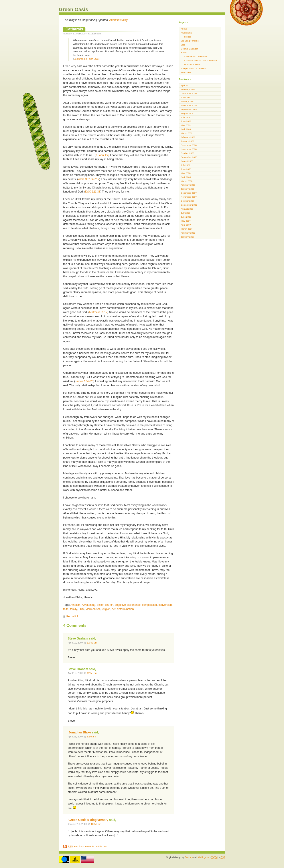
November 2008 (189, 149)
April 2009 (186, 129)
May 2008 (186, 173)
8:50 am (92, 737)
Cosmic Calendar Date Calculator (201, 61)
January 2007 (187, 237)
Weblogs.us (204, 857)
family (74, 609)
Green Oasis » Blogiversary (88, 820)
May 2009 (186, 125)
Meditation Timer (192, 65)
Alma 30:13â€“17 (89, 179)
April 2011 (186, 85)
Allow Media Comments (196, 57)
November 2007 (189, 197)
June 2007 (186, 217)
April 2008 (186, 177)
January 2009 (187, 141)
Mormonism (93, 609)
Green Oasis (73, 9)
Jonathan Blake (80, 732)
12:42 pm (92, 643)
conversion (165, 605)
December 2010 (189, 93)
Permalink (72, 616)
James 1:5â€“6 (84, 381)
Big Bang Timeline (190, 41)
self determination (123, 609)
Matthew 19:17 (98, 312)
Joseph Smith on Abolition (194, 69)
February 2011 (188, 89)
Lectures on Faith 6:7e (86, 59)
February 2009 (188, 137)
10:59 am (96, 824)
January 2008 (187, 189)
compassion (149, 605)
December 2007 (189, 193)
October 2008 (187, 153)
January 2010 (187, 101)
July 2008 (186, 165)
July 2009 (186, 117)
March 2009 (187, 133)
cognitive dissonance (128, 605)
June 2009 (186, 121)
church (109, 605)
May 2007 (186, 221)
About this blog (119, 20)
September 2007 (189, 205)
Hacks (184, 53)
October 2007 (187, 201)
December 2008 (189, 145)
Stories (188, 37)
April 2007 (186, 225)
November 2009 (189, 105)
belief (100, 605)
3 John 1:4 (102, 155)
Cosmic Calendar (189, 49)
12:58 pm (92, 673)
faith (66, 609)
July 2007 (186, 213)
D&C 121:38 (93, 192)
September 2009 (189, 109)
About (184, 29)
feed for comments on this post (88, 846)
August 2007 (187, 209)
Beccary (189, 857)
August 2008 (187, 161)
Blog (183, 45)
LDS (81, 609)
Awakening (89, 605)
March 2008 (187, 181)
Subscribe (186, 72)
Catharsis (74, 29)
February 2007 (188, 233)
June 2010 (186, 97)
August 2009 (187, 113)
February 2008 (188, 185)
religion (106, 609)
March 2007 (187, 229)
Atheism (76, 605)
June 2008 (186, 169)
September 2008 (189, 157)
